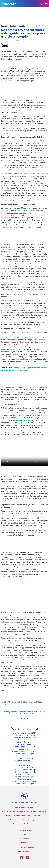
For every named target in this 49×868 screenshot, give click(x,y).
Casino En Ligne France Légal (25, 738)
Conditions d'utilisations (25, 847)
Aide (24, 835)
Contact (25, 843)
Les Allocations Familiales (24, 807)
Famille (22, 26)
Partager (4, 44)
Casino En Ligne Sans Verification (24, 747)
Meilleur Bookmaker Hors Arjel (24, 770)
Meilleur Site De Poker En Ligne (24, 781)
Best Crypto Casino (24, 763)
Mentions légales (25, 852)
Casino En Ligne (24, 745)
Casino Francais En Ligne (25, 754)
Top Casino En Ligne (24, 765)
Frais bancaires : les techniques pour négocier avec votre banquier (24, 811)
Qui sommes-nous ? (25, 830)
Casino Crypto (24, 749)
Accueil (4, 26)
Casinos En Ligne (25, 740)
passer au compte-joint (16, 213)
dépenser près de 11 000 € (35, 413)
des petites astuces (21, 420)
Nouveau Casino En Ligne (24, 761)
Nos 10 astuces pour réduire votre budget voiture (24, 820)
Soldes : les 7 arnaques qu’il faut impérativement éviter (24, 824)
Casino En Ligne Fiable (25, 768)
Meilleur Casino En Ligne (25, 775)
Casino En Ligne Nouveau (24, 758)
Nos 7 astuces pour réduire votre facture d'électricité (24, 816)
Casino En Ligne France (25, 742)
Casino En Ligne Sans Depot (24, 735)
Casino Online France (24, 756)
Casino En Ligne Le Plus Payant (25, 751)
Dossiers (13, 26)
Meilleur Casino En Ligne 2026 (25, 733)
